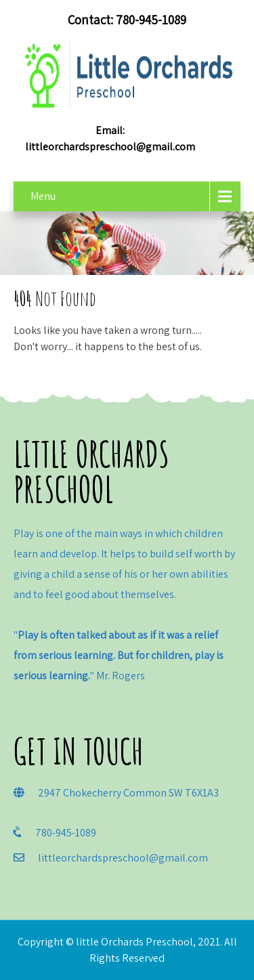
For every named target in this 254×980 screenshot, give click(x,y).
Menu (43, 196)
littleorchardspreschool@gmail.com (110, 147)
